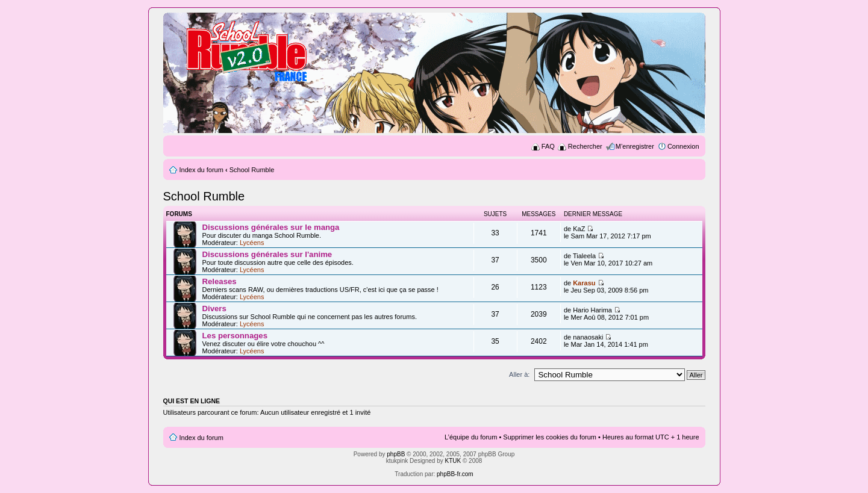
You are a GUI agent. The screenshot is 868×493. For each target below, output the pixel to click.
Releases (220, 281)
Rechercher (585, 146)
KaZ (579, 229)
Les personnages (235, 336)
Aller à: (519, 374)
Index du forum (201, 170)
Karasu (584, 283)
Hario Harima (592, 310)
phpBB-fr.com (455, 474)
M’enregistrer (635, 146)
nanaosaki (588, 337)
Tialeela (584, 256)
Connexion (683, 146)
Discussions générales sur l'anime (267, 254)
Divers (214, 309)
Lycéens (252, 243)
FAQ (548, 146)
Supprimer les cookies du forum (550, 437)
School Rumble (252, 170)
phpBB (396, 454)
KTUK (453, 461)
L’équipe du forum (471, 437)
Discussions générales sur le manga (271, 227)
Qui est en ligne (192, 401)
